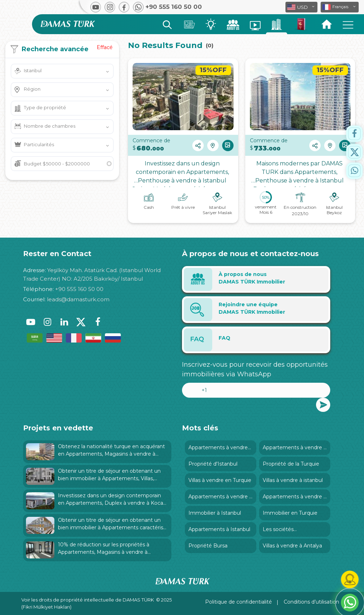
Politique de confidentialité (239, 602)
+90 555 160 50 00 (79, 289)
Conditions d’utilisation (311, 602)
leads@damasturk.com (78, 299)
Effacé (105, 47)
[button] (340, 7)
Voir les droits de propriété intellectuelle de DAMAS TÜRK (88, 600)
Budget (57, 164)
